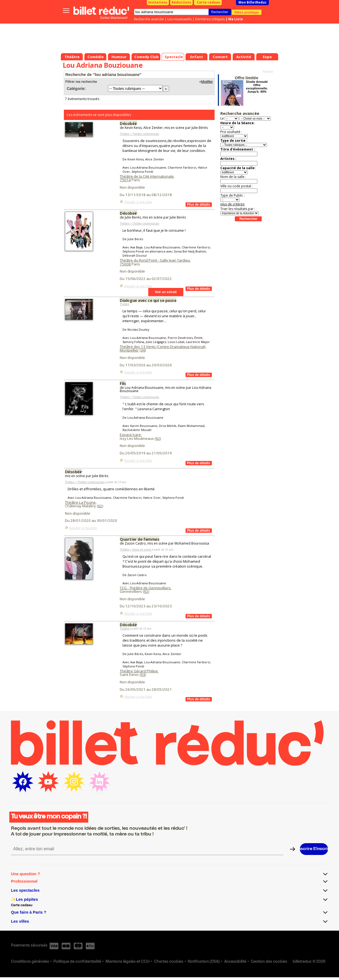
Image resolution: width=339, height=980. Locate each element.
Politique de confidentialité (77, 962)
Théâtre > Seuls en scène (136, 550)
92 (158, 438)
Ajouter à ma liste (138, 202)
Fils (123, 383)
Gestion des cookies (269, 962)
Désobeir (128, 213)
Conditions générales (30, 962)
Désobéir (128, 123)
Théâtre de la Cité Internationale (147, 176)
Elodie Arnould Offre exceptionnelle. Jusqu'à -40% (257, 87)
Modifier (207, 82)
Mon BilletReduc (253, 2)
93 (143, 675)
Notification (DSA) (204, 962)
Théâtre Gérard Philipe (139, 671)
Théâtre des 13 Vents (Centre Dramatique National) (163, 347)
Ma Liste (236, 19)
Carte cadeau (209, 2)
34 (143, 350)
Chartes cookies (169, 962)
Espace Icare (130, 435)
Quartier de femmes (139, 539)
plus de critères (232, 204)
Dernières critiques (210, 19)
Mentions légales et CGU (128, 962)
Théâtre (124, 304)
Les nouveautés (180, 19)
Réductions (181, 2)
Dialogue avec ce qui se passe (148, 300)
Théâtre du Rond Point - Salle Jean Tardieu (155, 260)
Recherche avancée (149, 19)
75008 (125, 264)
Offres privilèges (247, 12)
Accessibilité (235, 962)
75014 (125, 180)
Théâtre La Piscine (80, 502)
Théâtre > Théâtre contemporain (139, 134)
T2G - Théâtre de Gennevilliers (145, 588)
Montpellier (129, 350)
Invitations (158, 2)
